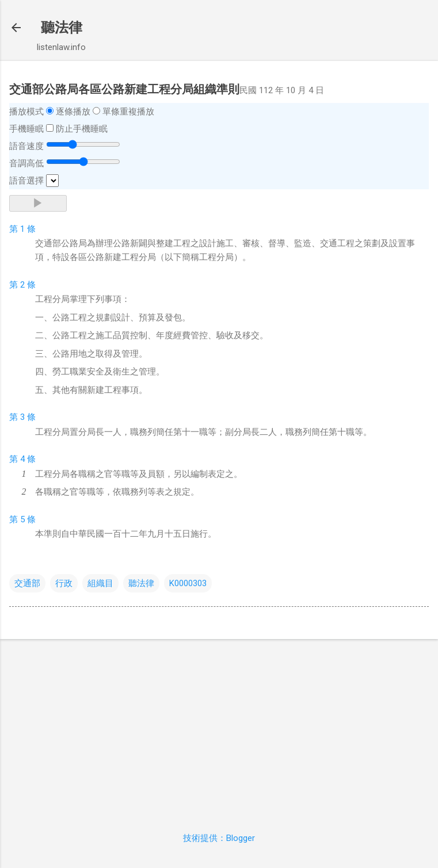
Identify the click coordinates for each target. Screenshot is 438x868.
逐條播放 (73, 112)
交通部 (27, 583)
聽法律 (62, 28)
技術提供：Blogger (219, 838)
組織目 (100, 583)
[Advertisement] (219, 729)
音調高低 (26, 163)
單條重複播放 (128, 112)
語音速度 (26, 146)
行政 (64, 583)
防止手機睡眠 (82, 129)
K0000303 (188, 583)
